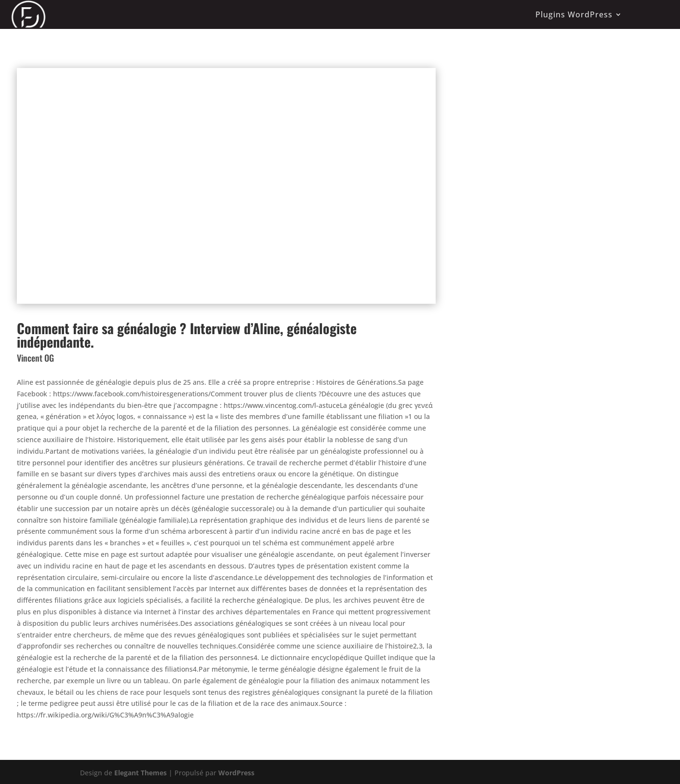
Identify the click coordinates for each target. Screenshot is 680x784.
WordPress (236, 773)
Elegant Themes (140, 773)
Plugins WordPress (574, 14)
